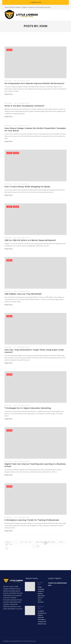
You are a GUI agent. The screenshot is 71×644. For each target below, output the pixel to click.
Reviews (9, 153)
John (15, 81)
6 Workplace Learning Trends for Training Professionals (32, 520)
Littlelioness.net (31, 641)
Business (9, 374)
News (9, 207)
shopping (16, 153)
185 (41, 542)
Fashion (9, 50)
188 (53, 542)
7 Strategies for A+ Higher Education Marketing (28, 408)
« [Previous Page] (14, 542)
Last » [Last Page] (38, 547)
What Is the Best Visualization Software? (24, 106)
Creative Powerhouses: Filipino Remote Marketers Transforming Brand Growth (43, 617)
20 (26, 542)
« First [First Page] (11, 543)
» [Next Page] (34, 546)
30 (30, 542)
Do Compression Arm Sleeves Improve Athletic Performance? (34, 83)
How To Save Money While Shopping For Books (27, 187)
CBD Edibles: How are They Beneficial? (23, 294)
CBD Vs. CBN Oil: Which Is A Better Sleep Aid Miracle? (30, 240)
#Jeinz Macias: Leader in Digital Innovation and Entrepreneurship (28, 7)
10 (22, 542)
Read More (9, 94)
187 (49, 542)
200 (61, 542)
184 (38, 542)
